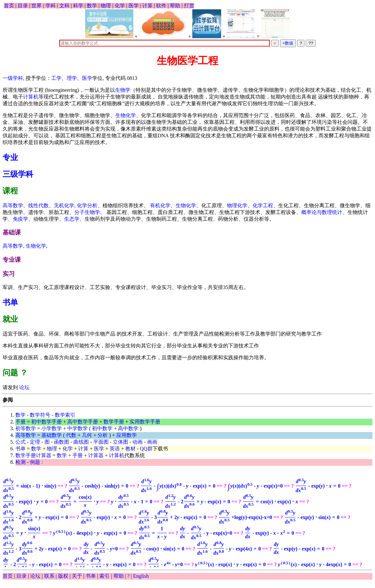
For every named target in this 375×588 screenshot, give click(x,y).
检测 (21, 462)
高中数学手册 (83, 422)
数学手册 (114, 422)
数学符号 (40, 415)
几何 (87, 435)
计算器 (96, 455)
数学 (92, 6)
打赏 (189, 6)
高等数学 (13, 205)
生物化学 (126, 115)
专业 (10, 158)
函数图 (62, 442)
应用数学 (127, 435)
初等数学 (26, 428)
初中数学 (102, 428)
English (141, 576)
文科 (64, 6)
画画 (152, 442)
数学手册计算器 (33, 455)
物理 (106, 6)
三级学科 (18, 174)
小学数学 (52, 428)
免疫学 (21, 219)
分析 (103, 435)
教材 (130, 449)
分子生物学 (87, 212)
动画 (137, 442)
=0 (255, 486)
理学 (72, 78)
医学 (134, 6)
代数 (71, 435)
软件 (161, 6)
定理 (35, 442)
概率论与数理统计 (322, 212)
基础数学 (52, 435)
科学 (78, 6)
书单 (10, 303)
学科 (51, 6)
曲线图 (81, 442)
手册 (21, 422)
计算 (147, 6)
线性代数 (38, 205)
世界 (37, 6)
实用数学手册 (145, 422)
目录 (23, 6)
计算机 (31, 97)
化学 (120, 6)
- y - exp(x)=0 (206, 533)
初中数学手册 (46, 422)
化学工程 (263, 205)
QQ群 (146, 449)
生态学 (72, 219)
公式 (21, 442)
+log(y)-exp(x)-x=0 (245, 517)
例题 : (36, 462)
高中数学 (128, 428)
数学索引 (65, 415)
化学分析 (87, 205)
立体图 (121, 442)
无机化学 (64, 205)
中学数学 (78, 428)
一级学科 (13, 78)
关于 (77, 576)
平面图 (101, 442)
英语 (115, 449)
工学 (56, 78)
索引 (104, 576)
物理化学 (237, 205)
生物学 (123, 90)
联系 (49, 576)
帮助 (175, 6)
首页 (9, 6)
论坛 (24, 387)
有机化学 (160, 205)
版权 (63, 576)
